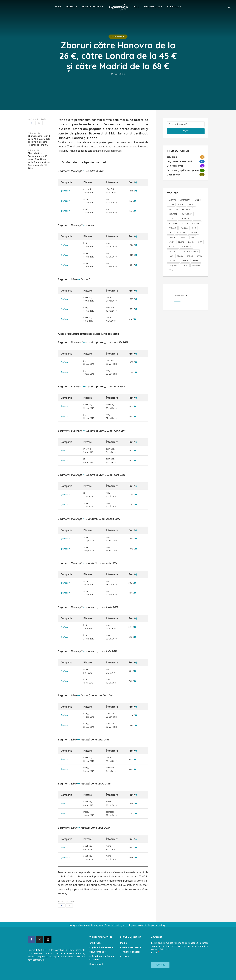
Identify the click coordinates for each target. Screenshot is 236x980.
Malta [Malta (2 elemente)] (171, 242)
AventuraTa (180, 295)
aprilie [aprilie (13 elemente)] (198, 200)
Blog (136, 7)
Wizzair (66, 191)
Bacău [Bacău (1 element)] (191, 204)
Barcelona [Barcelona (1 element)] (173, 209)
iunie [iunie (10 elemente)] (171, 232)
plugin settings (159, 925)
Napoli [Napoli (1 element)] (191, 242)
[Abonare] (160, 965)
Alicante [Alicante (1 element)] (172, 200)
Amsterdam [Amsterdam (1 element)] (185, 200)
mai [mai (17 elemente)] (193, 237)
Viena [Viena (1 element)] (171, 270)
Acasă (58, 7)
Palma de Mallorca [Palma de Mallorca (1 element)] (189, 251)
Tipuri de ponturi (91, 7)
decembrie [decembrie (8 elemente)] (173, 223)
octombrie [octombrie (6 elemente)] (186, 246)
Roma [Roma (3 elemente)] (199, 256)
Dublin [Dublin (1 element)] (185, 223)
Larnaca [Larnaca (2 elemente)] (193, 232)
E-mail (155, 952)
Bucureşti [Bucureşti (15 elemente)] (173, 214)
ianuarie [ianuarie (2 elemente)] (172, 228)
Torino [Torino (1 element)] (185, 265)
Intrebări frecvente (131, 947)
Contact (124, 955)
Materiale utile (152, 7)
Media (123, 943)
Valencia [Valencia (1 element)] (196, 265)
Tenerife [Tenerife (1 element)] (196, 260)
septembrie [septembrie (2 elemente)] (173, 260)
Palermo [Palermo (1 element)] (172, 251)
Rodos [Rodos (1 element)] (190, 256)
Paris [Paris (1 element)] (171, 256)
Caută (186, 131)
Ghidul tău (173, 7)
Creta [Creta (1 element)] (197, 218)
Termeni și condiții (130, 951)
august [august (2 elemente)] (181, 204)
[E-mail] (180, 958)
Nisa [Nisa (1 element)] (200, 242)
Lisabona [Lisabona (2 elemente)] (173, 237)
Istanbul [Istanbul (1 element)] (184, 228)
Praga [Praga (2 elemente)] (180, 256)
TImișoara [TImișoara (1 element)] (173, 265)
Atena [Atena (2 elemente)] (171, 204)
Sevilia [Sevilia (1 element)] (185, 260)
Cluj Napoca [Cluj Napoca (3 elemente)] (185, 218)
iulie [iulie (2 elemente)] (194, 228)
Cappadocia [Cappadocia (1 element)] (187, 214)
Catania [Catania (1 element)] (172, 218)
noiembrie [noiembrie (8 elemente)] (173, 246)
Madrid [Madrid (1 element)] (184, 237)
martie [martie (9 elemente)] (181, 242)
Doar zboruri (118, 37)
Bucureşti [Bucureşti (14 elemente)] (187, 209)
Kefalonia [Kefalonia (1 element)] (181, 232)
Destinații (72, 7)
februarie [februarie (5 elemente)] (196, 223)
